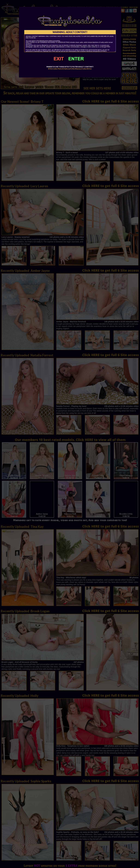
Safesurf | (68, 69)
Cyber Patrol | (58, 69)
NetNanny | (77, 69)
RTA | (50, 69)
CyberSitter (87, 69)
